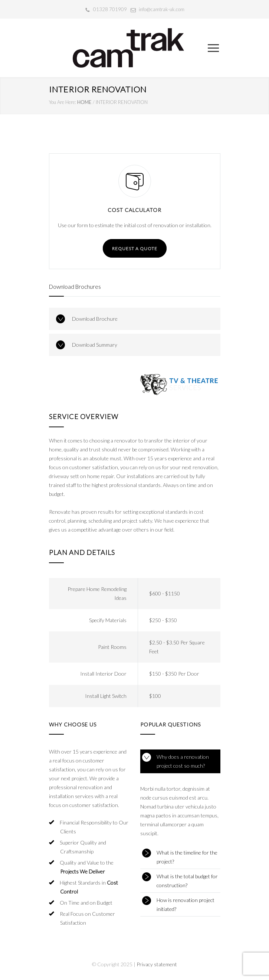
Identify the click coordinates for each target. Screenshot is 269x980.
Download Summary (95, 345)
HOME (84, 102)
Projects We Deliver (83, 871)
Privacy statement (157, 964)
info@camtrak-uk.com (162, 9)
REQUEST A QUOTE (135, 249)
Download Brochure (95, 319)
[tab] (180, 761)
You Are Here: (63, 102)
